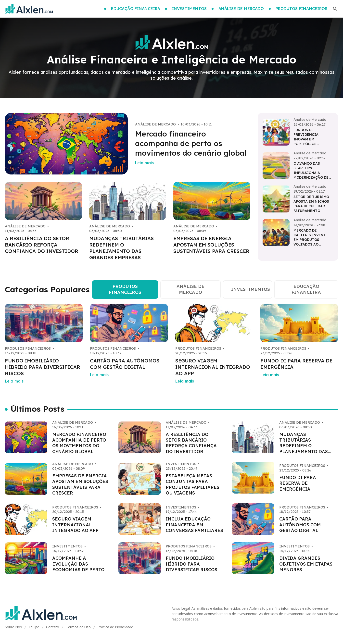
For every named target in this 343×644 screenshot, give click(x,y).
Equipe (34, 627)
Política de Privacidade (115, 627)
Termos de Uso (78, 627)
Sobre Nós (13, 627)
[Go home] (29, 9)
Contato (53, 627)
